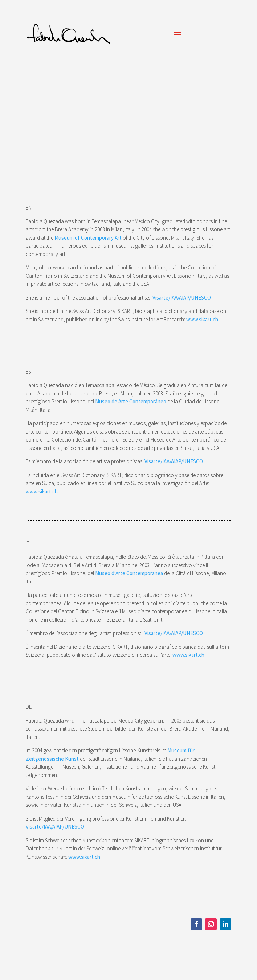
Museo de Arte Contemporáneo (131, 401)
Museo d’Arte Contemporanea (129, 573)
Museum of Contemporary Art (88, 238)
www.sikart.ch (202, 319)
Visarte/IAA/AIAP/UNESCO (182, 298)
